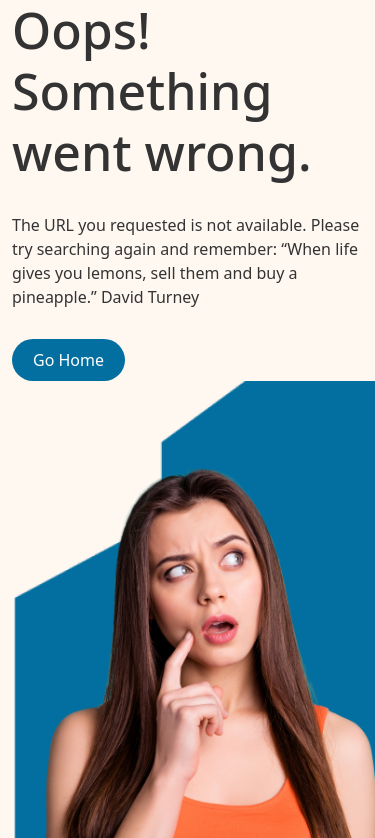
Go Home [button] (68, 360)
